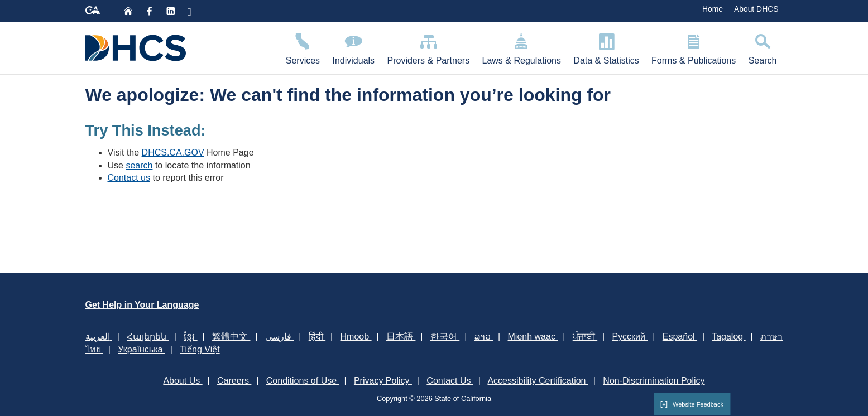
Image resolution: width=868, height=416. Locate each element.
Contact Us (450, 381)
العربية (99, 337)
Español (680, 337)
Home (713, 9)
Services (303, 47)
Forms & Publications (694, 47)
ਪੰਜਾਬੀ (585, 337)
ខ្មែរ (190, 337)
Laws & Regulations (521, 47)
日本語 (401, 337)
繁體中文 (231, 337)
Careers (234, 381)
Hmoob (356, 337)
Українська (142, 349)
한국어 (445, 337)
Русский (630, 337)
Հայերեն (148, 337)
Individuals (353, 47)
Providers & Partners (428, 47)
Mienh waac (533, 337)
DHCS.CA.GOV (173, 153)
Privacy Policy (383, 381)
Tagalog (729, 337)
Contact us (129, 178)
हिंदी (317, 337)
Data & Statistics (606, 47)
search (139, 165)
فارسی (279, 337)
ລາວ (484, 337)
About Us (183, 381)
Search (762, 47)
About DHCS (756, 9)
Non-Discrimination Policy (654, 381)
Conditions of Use (303, 381)
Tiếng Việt (200, 349)
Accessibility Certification (538, 381)
